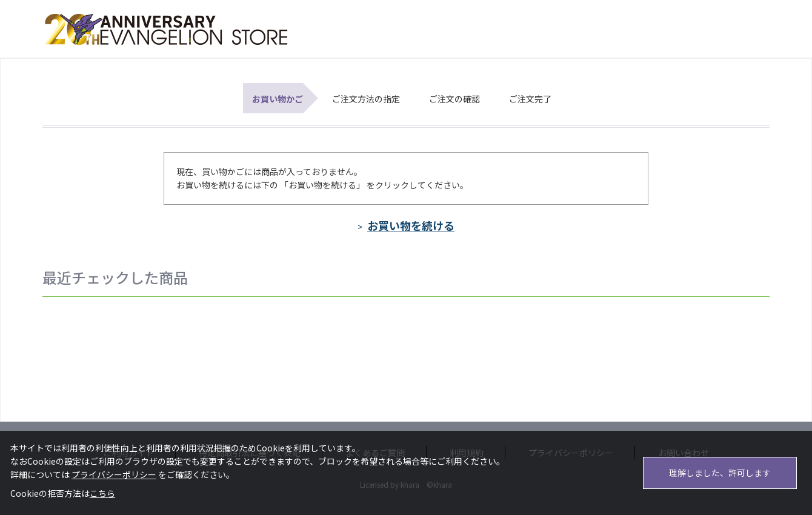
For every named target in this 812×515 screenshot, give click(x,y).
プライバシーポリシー (114, 474)
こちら (102, 493)
